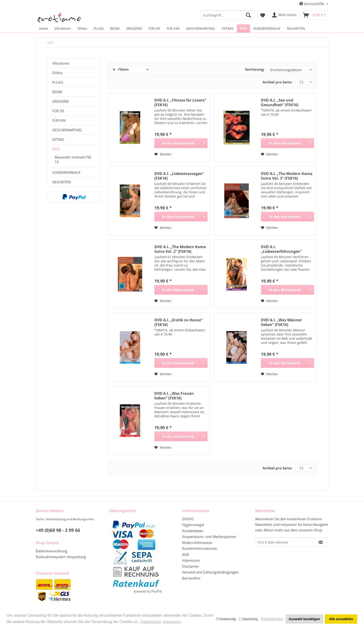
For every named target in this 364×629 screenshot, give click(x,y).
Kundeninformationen (200, 548)
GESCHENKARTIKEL (67, 130)
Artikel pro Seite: (277, 82)
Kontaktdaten (193, 531)
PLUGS (58, 82)
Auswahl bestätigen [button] (304, 619)
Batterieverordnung (51, 551)
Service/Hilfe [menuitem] (312, 4)
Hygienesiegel (193, 525)
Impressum (191, 560)
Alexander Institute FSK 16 (73, 159)
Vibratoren (61, 63)
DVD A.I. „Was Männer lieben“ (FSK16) (281, 322)
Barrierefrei (191, 578)
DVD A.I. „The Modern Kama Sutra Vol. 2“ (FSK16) (180, 249)
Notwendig (226, 619)
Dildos (57, 73)
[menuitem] (227, 15)
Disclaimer (190, 566)
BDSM (57, 92)
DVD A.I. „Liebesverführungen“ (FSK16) (281, 249)
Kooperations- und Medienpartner (209, 537)
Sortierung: (255, 69)
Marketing (248, 619)
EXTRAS (58, 139)
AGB (185, 554)
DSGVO (188, 519)
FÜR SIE (58, 111)
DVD (56, 149)
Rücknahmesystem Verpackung (61, 557)
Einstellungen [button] (272, 619)
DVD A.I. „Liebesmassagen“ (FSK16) (179, 176)
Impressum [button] (172, 622)
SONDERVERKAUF (66, 172)
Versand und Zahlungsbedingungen (210, 572)
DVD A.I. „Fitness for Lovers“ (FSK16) (180, 102)
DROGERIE (61, 101)
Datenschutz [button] (151, 622)
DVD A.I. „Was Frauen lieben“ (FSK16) (174, 396)
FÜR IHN (59, 120)
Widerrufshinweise (197, 543)
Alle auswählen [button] (341, 619)
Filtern (121, 69)
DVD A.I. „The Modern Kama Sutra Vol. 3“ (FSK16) (287, 176)
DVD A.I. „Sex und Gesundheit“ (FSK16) (280, 102)
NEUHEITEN (62, 182)
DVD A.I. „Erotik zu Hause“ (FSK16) (179, 322)
